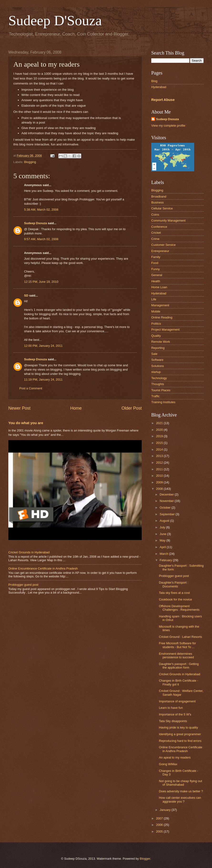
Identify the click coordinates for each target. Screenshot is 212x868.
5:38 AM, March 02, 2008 (41, 210)
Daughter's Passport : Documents (174, 584)
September (168, 514)
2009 (160, 482)
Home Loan (159, 287)
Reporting (158, 348)
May (163, 540)
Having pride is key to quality (178, 727)
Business (157, 202)
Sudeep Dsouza (35, 223)
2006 (160, 825)
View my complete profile (168, 126)
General (157, 275)
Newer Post (19, 408)
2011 (160, 469)
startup (156, 372)
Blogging (30, 162)
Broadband (159, 196)
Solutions (158, 366)
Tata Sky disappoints (173, 721)
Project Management (165, 330)
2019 (160, 436)
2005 (160, 831)
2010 (160, 476)
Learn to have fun (171, 708)
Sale (154, 354)
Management (160, 305)
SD (26, 295)
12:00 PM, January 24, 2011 (43, 346)
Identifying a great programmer (180, 734)
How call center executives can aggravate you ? (180, 799)
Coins (155, 215)
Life (154, 299)
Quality (156, 336)
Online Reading (162, 317)
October (165, 508)
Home (76, 408)
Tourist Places (161, 390)
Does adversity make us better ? (181, 791)
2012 (160, 463)
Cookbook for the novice (175, 599)
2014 (160, 449)
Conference (159, 227)
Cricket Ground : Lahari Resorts (180, 637)
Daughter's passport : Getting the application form (179, 666)
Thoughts (158, 384)
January (165, 810)
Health (156, 281)
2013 (160, 456)
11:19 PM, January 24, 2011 (43, 379)
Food (155, 263)
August (165, 521)
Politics (156, 324)
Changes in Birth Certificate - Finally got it (179, 682)
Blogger (145, 859)
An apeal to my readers (175, 757)
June (163, 534)
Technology (159, 378)
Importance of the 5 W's (175, 714)
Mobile (156, 311)
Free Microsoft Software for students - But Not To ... (177, 645)
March (164, 554)
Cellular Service (162, 208)
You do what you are (26, 423)
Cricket (156, 233)
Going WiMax (168, 764)
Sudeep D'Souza (55, 20)
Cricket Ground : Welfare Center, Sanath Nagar (181, 693)
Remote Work (161, 342)
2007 (160, 818)
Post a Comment (31, 388)
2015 (160, 443)
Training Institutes (163, 402)
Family (156, 257)
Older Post (132, 408)
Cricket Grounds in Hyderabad (29, 552)
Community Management (168, 221)
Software (157, 360)
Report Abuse (163, 100)
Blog (154, 81)
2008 (160, 489)
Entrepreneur (160, 251)
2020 (160, 430)
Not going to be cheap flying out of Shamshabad (180, 783)
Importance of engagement (177, 701)
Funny (156, 269)
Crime (155, 239)
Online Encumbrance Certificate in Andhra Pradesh (43, 568)
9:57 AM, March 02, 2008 (41, 239)
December (167, 494)
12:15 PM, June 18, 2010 (41, 282)
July (163, 527)
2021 (160, 423)
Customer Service (163, 245)
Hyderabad (159, 87)
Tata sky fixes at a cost (174, 593)
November (167, 501)
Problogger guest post (23, 585)
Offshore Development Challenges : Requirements (179, 608)
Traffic (155, 396)
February (166, 560)
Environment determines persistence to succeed (176, 655)
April (163, 547)
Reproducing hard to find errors (180, 741)
